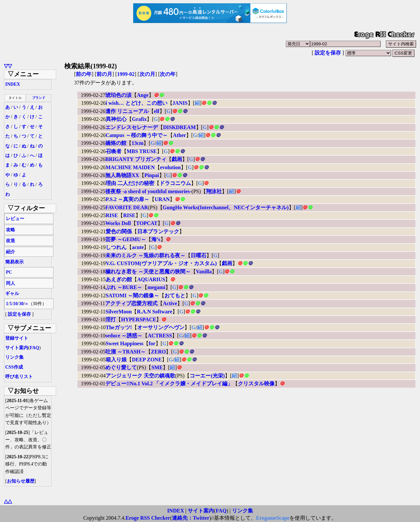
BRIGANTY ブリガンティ (136, 159)
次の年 (168, 74)
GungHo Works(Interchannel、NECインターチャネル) (226, 207)
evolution (170, 167)
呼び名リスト (19, 377)
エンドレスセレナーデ (132, 127)
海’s (156, 239)
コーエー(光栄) (207, 376)
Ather (179, 135)
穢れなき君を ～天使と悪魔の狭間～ (148, 272)
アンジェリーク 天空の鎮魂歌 (140, 376)
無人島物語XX (122, 175)
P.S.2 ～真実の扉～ (127, 199)
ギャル (12, 294)
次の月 (147, 74)
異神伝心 (116, 119)
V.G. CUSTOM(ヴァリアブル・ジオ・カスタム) (161, 263)
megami (156, 287)
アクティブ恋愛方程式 (131, 303)
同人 (10, 283)
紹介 (10, 252)
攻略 (10, 230)
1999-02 (126, 74)
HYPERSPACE (139, 319)
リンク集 (14, 357)
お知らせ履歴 (21, 481)
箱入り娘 (116, 360)
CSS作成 (14, 367)
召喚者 (114, 151)
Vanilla (204, 272)
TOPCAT (147, 223)
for (152, 343)
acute (138, 247)
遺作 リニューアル (127, 111)
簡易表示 (14, 262)
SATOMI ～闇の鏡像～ (132, 295)
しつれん (116, 247)
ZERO (158, 352)
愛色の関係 (119, 231)
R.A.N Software (155, 312)
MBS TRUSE (142, 151)
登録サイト (17, 338)
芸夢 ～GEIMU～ (126, 239)
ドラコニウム (175, 183)
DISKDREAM (179, 127)
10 (15, 304)
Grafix (139, 119)
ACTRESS (160, 336)
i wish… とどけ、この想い (136, 103)
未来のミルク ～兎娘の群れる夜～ (145, 255)
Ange (143, 95)
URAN (162, 199)
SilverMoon (118, 312)
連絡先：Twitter (191, 518)
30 (21, 304)
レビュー (15, 219)
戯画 (177, 159)
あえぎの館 (119, 279)
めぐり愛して (121, 367)
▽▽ (8, 66)
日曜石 (199, 255)
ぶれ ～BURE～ (124, 287)
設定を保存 (328, 53)
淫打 (111, 319)
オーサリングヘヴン (161, 327)
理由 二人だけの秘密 (130, 183)
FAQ (35, 348)
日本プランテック (158, 231)
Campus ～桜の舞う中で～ (137, 135)
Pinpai (152, 175)
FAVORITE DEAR (127, 207)
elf (157, 111)
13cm (137, 143)
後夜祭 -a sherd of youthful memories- (148, 191)
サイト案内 (17, 348)
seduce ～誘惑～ (124, 336)
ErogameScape (273, 518)
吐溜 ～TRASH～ (126, 352)
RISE (112, 215)
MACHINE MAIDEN (130, 167)
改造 (10, 241)
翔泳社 (214, 191)
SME (157, 367)
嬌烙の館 (116, 143)
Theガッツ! (119, 327)
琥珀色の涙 (118, 95)
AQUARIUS (151, 279)
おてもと (175, 295)
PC (9, 272)
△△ (8, 501)
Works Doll (118, 223)
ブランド (39, 98)
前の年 (84, 74)
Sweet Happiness (125, 343)
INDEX (13, 84)
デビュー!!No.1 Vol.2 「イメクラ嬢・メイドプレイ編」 (169, 384)
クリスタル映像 (256, 384)
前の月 (104, 74)
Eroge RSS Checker (148, 518)
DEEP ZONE (147, 360)
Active (170, 303)
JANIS (180, 103)
